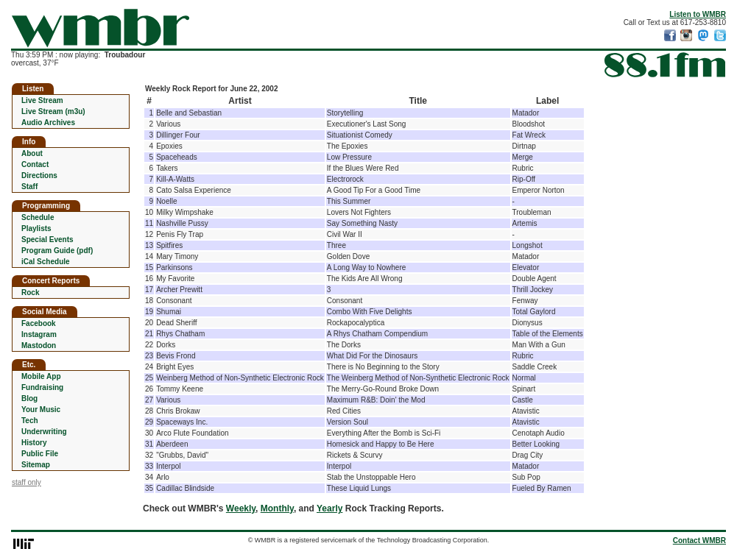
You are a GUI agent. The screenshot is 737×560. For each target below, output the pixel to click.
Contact (35, 164)
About (32, 153)
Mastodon (39, 345)
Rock (30, 293)
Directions (39, 176)
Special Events (47, 240)
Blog (29, 398)
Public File (40, 454)
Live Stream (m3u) (53, 111)
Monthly (277, 508)
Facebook (39, 323)
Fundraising (42, 387)
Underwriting (44, 432)
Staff (29, 187)
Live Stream (42, 100)
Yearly (329, 508)
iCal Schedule (46, 262)
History (34, 443)
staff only (27, 482)
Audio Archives (48, 123)
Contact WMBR (699, 540)
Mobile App (41, 376)
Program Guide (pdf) (57, 251)
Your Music (41, 410)
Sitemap (36, 465)
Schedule (38, 217)
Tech (30, 421)
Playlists (36, 228)
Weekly (241, 508)
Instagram (39, 334)
